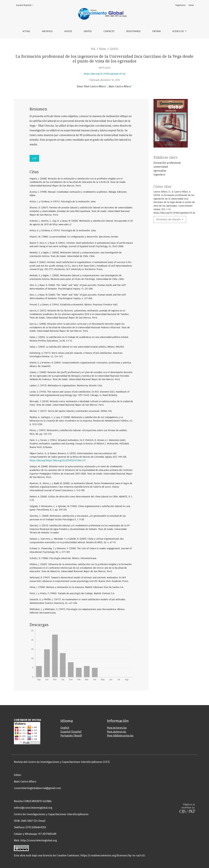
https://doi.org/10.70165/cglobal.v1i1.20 (105, 74)
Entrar (157, 31)
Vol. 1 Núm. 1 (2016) (104, 49)
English (65, 728)
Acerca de (178, 31)
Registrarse (133, 31)
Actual (26, 31)
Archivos (47, 31)
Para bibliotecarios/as (120, 736)
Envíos (88, 31)
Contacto (109, 31)
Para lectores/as (117, 728)
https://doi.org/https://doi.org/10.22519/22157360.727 (58, 460)
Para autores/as (117, 732)
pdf (34, 158)
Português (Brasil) (71, 736)
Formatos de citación (169, 219)
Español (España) (26, 5)
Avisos (68, 31)
